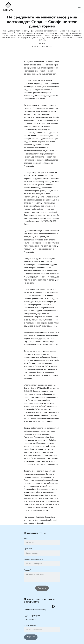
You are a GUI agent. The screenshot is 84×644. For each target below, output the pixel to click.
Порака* (27, 574)
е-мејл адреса (30, 627)
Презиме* (28, 553)
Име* (26, 542)
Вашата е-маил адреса (34, 564)
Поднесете (31, 638)
